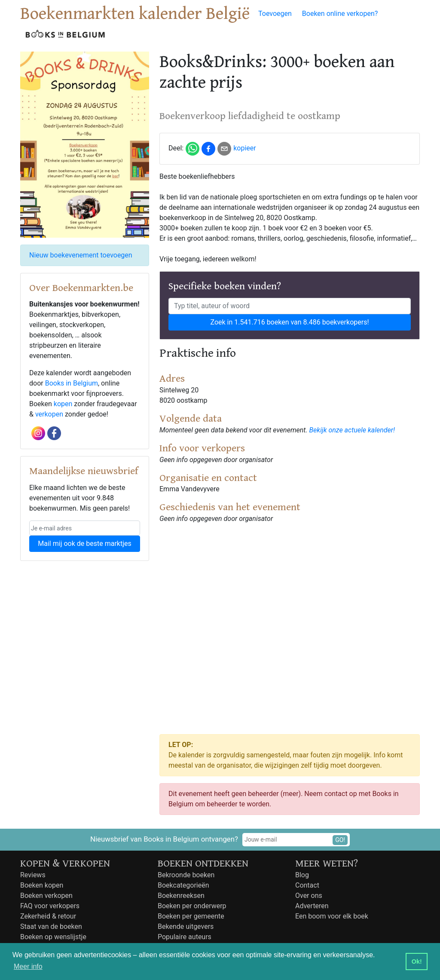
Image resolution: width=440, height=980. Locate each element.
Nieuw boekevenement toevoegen (81, 255)
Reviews (33, 875)
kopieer (245, 148)
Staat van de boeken (51, 926)
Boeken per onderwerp (192, 906)
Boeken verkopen (46, 896)
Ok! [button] (417, 962)
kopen (63, 404)
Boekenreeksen (181, 896)
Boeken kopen (42, 885)
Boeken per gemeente (191, 916)
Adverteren (312, 906)
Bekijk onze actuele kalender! (352, 430)
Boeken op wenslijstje (53, 937)
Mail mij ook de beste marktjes (84, 544)
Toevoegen (275, 14)
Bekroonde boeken (186, 875)
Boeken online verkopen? (340, 14)
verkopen (49, 414)
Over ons (309, 896)
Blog (302, 875)
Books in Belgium (72, 383)
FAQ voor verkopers (50, 906)
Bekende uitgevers (186, 926)
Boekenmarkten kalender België (135, 14)
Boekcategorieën (183, 885)
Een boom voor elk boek (332, 916)
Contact (307, 885)
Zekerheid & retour (48, 916)
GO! (340, 840)
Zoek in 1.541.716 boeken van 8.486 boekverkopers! (289, 322)
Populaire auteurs (185, 937)
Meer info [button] (28, 966)
